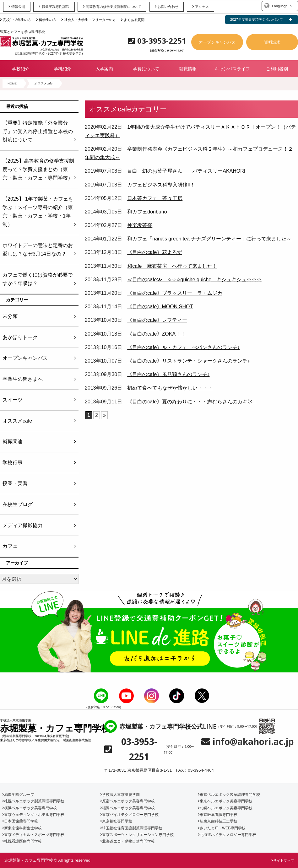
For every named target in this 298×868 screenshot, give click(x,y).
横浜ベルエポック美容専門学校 (30, 808)
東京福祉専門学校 (116, 821)
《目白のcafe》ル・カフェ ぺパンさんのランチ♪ (183, 347)
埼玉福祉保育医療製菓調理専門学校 (131, 828)
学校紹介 (21, 69)
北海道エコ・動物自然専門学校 (127, 841)
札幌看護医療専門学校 (22, 841)
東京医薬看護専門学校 (218, 815)
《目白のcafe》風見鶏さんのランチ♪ (168, 374)
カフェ (10, 546)
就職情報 (188, 69)
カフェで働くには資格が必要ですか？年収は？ (38, 279)
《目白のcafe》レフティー (157, 320)
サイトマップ (283, 860)
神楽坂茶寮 (140, 225)
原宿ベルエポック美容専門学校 (127, 801)
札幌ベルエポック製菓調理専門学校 (33, 801)
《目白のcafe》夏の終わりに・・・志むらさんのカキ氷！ (192, 402)
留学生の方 (46, 20)
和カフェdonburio (147, 212)
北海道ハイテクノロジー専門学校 (227, 835)
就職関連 (13, 442)
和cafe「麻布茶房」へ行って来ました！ (172, 266)
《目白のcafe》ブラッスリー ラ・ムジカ (175, 293)
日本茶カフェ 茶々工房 (155, 198)
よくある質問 (133, 20)
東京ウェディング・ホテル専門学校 (33, 815)
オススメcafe (17, 421)
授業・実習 (15, 483)
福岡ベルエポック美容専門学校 (127, 808)
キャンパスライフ (232, 69)
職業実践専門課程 (54, 7)
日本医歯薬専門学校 (20, 821)
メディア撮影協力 (23, 525)
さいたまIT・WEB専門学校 (222, 828)
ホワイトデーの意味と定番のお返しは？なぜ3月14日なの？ (38, 250)
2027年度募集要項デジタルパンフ (257, 19)
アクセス (200, 7)
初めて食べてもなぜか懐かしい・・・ (170, 388)
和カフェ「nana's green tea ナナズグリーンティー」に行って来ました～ (209, 239)
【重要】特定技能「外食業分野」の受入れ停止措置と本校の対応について (38, 131)
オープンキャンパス (217, 42)
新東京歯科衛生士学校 (22, 828)
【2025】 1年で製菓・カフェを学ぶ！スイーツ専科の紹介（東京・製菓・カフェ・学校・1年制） (38, 212)
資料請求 (272, 42)
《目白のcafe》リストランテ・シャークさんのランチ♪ (188, 361)
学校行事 (13, 463)
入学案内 (104, 69)
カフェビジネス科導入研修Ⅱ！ (161, 185)
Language (280, 6)
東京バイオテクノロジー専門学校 (129, 815)
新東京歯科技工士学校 (218, 821)
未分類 (10, 316)
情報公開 (17, 7)
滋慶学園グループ (18, 795)
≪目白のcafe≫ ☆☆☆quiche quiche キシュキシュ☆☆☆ (194, 280)
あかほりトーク (20, 337)
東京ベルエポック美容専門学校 (225, 801)
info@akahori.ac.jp (253, 741)
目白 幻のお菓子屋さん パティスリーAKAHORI (186, 171)
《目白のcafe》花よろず (154, 252)
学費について (146, 69)
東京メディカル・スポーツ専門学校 (33, 835)
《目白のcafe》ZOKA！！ (156, 334)
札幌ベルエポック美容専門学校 (225, 808)
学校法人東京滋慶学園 (120, 795)
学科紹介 (62, 69)
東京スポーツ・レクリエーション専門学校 (137, 835)
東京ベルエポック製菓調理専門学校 (229, 795)
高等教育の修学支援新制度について (112, 7)
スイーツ (13, 400)
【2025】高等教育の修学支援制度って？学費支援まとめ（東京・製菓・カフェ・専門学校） (38, 169)
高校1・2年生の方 (16, 20)
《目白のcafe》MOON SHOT (160, 307)
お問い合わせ (167, 7)
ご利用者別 (277, 69)
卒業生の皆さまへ (23, 379)
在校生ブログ (18, 504)
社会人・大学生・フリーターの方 (89, 20)
